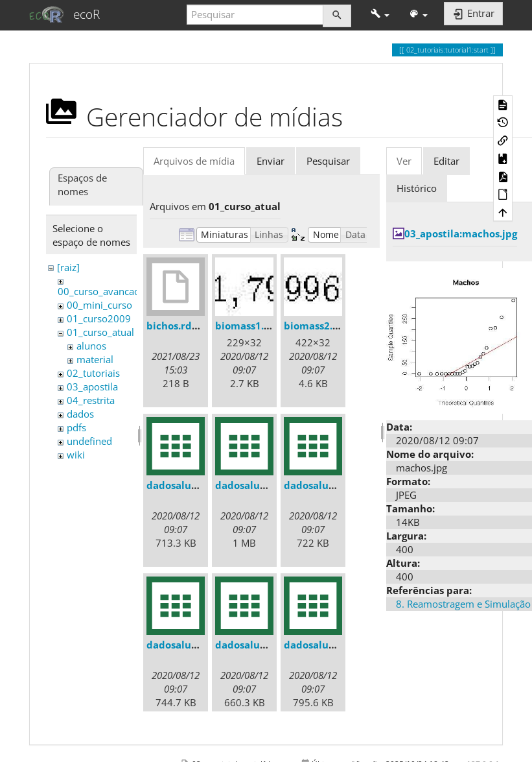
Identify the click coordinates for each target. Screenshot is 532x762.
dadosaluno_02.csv (329, 645)
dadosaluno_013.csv (263, 645)
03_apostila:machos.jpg (461, 233)
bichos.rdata (177, 326)
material (95, 359)
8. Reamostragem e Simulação (463, 604)
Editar (446, 161)
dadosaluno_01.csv (192, 485)
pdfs (76, 427)
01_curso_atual (100, 332)
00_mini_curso (99, 305)
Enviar (271, 161)
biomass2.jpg (316, 326)
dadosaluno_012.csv (195, 645)
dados (80, 414)
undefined (89, 441)
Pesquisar (328, 161)
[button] (380, 15)
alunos (91, 346)
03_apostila (92, 387)
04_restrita (91, 400)
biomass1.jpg (247, 326)
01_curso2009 (99, 318)
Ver (404, 161)
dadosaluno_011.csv (332, 485)
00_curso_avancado (102, 291)
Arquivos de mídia (194, 161)
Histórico (417, 188)
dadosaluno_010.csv (263, 485)
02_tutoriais (93, 373)
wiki (76, 455)
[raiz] (68, 267)
